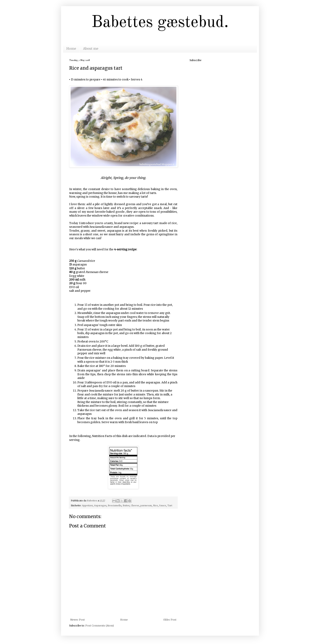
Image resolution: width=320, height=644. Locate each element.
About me (91, 48)
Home (71, 48)
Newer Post (77, 620)
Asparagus (100, 505)
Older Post (170, 620)
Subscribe (196, 60)
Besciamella (115, 505)
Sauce (163, 505)
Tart (170, 505)
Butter (126, 505)
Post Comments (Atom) (100, 626)
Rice (156, 505)
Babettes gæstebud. (160, 23)
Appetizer (87, 505)
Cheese (135, 505)
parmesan (146, 505)
